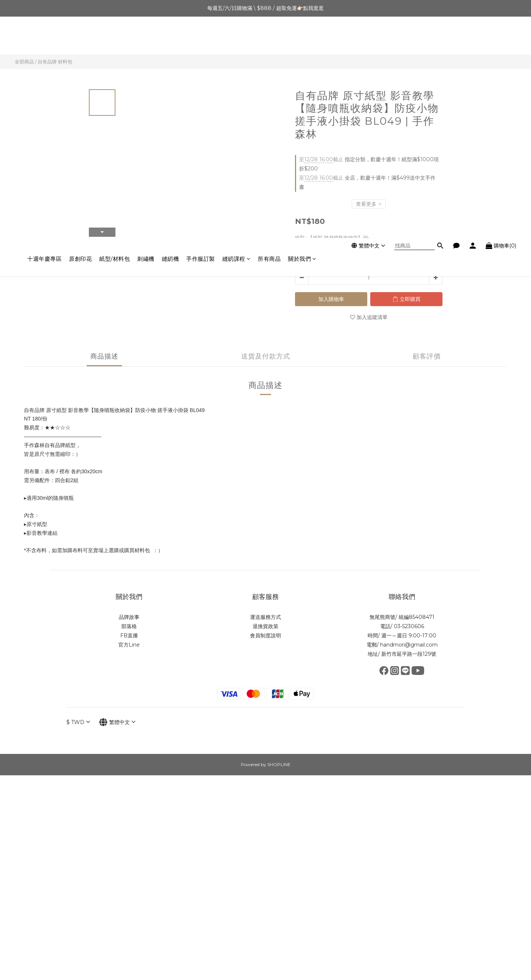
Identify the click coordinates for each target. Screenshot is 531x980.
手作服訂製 (201, 37)
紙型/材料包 (114, 37)
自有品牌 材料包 (55, 62)
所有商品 (269, 37)
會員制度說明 (265, 636)
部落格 (129, 626)
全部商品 (24, 62)
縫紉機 (171, 37)
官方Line (129, 645)
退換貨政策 (265, 626)
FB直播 (129, 636)
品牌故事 (129, 617)
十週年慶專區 (44, 37)
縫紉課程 (237, 37)
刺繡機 (146, 37)
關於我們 (302, 37)
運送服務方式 (265, 617)
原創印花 (80, 37)
